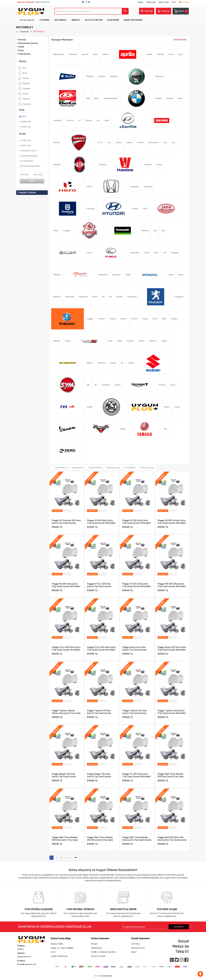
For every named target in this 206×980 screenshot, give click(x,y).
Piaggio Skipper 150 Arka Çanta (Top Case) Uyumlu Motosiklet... (64, 775)
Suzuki (23, 94)
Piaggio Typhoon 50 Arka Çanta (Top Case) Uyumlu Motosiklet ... (99, 712)
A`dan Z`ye (25, 140)
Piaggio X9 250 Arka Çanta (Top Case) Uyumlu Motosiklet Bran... (137, 522)
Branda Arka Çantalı (28, 43)
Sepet (181, 11)
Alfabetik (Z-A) (77, 468)
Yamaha (24, 99)
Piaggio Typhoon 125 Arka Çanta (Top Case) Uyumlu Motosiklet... (135, 712)
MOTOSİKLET (61, 20)
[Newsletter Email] (144, 927)
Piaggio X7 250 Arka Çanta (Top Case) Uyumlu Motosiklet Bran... (137, 585)
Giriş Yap (148, 11)
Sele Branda (25, 54)
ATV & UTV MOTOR (94, 20)
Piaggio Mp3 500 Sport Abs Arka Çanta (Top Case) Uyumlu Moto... (172, 839)
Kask (21, 50)
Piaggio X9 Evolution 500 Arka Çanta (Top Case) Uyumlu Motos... (66, 522)
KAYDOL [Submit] (179, 927)
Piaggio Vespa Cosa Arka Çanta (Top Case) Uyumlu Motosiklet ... (134, 648)
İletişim (141, 2)
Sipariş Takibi (164, 2)
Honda (23, 78)
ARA (32, 181)
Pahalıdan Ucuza (28, 151)
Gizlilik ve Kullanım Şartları (103, 952)
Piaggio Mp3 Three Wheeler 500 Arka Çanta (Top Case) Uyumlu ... (170, 775)
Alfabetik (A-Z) (61, 468)
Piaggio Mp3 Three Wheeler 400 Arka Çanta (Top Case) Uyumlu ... (65, 839)
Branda (23, 40)
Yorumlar (184, 2)
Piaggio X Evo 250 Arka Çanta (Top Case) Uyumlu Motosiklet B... (101, 648)
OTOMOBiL (45, 20)
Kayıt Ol (166, 11)
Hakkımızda (151, 2)
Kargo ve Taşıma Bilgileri (62, 948)
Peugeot (24, 89)
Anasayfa (25, 32)
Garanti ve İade (98, 956)
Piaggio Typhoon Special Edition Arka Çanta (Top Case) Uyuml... (66, 712)
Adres (21, 946)
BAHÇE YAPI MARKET (133, 20)
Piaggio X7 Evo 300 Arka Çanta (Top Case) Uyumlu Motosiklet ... (99, 585)
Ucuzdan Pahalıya (28, 156)
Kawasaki (25, 104)
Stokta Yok (25, 122)
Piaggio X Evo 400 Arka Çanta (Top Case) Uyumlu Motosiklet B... (66, 648)
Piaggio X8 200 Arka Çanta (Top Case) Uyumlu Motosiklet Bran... (66, 585)
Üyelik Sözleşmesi (59, 956)
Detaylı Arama (138, 948)
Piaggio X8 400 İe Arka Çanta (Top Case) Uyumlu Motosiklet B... (172, 522)
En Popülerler (26, 161)
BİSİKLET (76, 20)
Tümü (23, 116)
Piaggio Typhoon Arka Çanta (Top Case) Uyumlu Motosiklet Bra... (172, 712)
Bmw (23, 73)
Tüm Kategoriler (27, 20)
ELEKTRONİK (113, 20)
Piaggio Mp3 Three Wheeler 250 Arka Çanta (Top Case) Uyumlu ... (100, 839)
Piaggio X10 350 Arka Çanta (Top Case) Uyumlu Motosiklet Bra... (172, 585)
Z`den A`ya (25, 146)
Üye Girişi (135, 944)
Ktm (22, 68)
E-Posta (21, 961)
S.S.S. (174, 2)
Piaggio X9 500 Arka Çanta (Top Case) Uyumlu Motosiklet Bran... (101, 522)
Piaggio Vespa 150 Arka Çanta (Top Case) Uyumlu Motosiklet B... (172, 648)
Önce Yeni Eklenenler (30, 166)
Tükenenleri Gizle (147, 468)
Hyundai (24, 83)
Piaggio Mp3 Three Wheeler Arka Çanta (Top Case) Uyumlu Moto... (137, 839)
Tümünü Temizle (180, 39)
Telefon (21, 953)
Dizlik (22, 47)
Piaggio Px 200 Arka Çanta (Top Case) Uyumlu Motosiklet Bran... (137, 775)
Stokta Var (25, 127)
